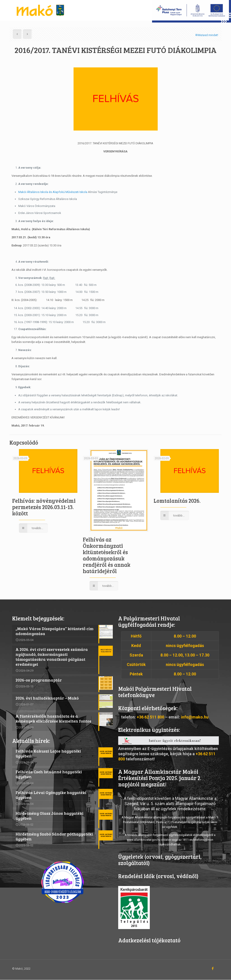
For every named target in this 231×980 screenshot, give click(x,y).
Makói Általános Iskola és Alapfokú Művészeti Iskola (53, 192)
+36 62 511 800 (150, 717)
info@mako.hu (195, 717)
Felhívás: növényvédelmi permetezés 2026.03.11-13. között (44, 507)
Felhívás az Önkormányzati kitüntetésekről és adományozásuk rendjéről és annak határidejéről (107, 555)
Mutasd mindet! (207, 35)
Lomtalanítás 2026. (177, 501)
